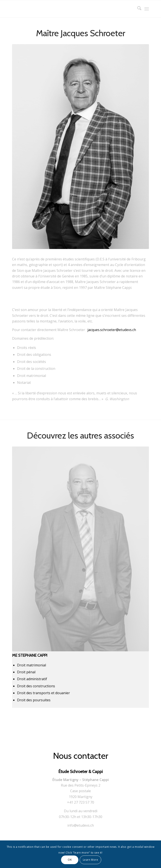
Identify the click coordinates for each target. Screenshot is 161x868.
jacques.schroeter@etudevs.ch (112, 330)
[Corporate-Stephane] (80, 549)
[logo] (67, 9)
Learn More (91, 860)
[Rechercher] (137, 9)
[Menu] (147, 9)
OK (70, 860)
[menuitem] (137, 9)
